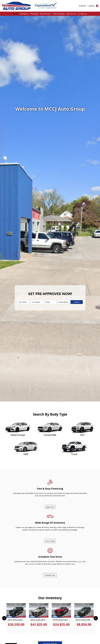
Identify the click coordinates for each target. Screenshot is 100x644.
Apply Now (50, 507)
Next (96, 618)
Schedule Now (50, 575)
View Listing (50, 541)
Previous (4, 618)
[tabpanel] (16, 618)
